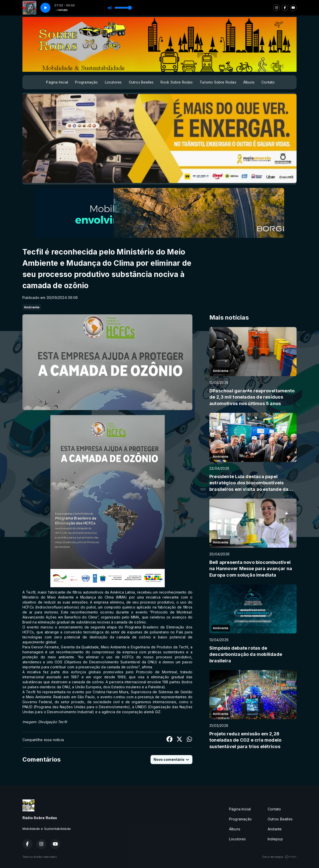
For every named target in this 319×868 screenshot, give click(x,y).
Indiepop (275, 839)
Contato (268, 82)
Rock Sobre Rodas (176, 82)
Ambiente (32, 307)
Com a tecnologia (279, 857)
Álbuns (249, 82)
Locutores (113, 82)
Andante (275, 829)
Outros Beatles (141, 82)
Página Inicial (57, 82)
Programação (86, 82)
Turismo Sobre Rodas (218, 82)
